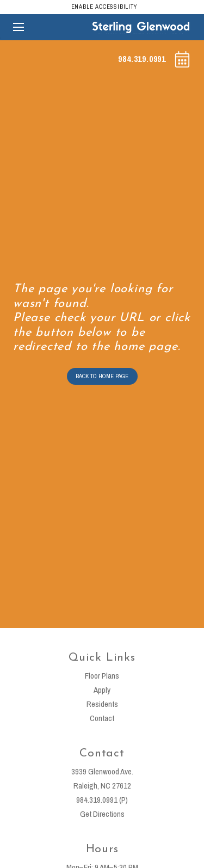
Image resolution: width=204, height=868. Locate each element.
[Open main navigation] (18, 27)
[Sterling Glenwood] (141, 27)
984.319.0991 (142, 59)
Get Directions (102, 814)
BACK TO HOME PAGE (102, 376)
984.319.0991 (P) (102, 800)
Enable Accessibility (104, 7)
